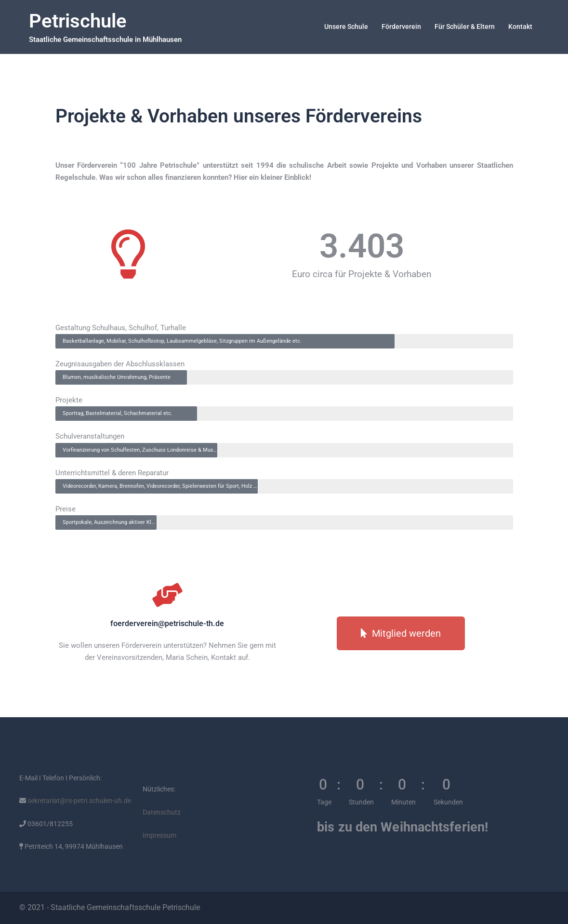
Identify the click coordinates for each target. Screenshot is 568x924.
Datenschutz (162, 812)
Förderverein (401, 27)
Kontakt (520, 27)
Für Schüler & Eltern (465, 27)
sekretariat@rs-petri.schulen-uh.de (79, 801)
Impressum (159, 835)
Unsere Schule (346, 27)
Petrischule (78, 21)
